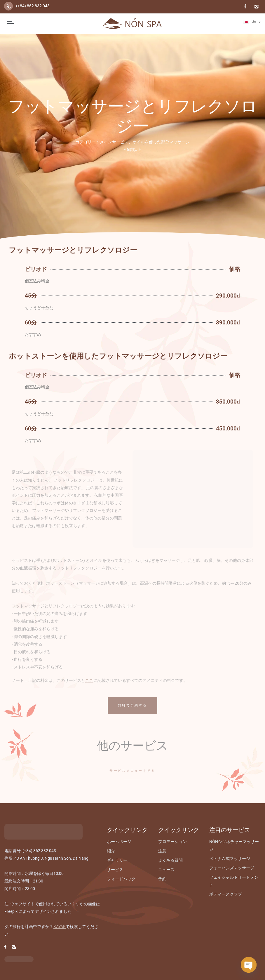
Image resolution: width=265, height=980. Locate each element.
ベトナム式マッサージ (230, 859)
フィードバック (121, 879)
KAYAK (60, 927)
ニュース (166, 870)
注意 (162, 851)
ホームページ (119, 842)
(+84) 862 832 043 (33, 6)
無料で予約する (132, 705)
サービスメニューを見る (132, 771)
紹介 (111, 851)
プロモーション (172, 842)
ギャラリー (117, 860)
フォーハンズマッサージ (232, 868)
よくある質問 (170, 860)
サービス (115, 870)
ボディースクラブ (226, 894)
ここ (89, 680)
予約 (162, 879)
